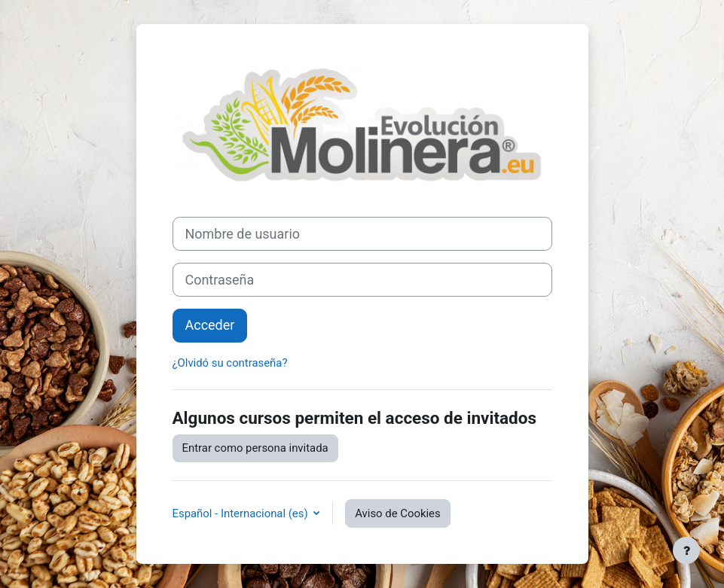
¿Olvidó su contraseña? (230, 363)
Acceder (210, 325)
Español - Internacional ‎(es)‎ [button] (242, 513)
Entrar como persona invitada (255, 448)
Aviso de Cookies (397, 513)
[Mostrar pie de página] (686, 550)
